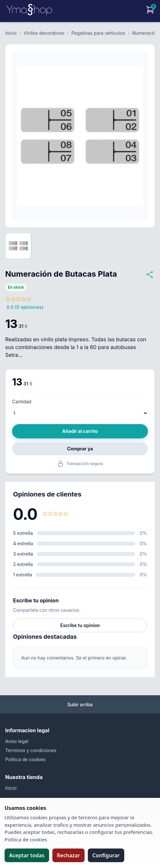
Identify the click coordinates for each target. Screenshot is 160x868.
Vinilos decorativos (44, 33)
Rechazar (68, 855)
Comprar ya (80, 449)
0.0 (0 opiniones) (25, 307)
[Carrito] (150, 10)
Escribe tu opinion (80, 625)
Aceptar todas (27, 855)
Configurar (106, 855)
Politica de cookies (25, 759)
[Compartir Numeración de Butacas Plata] (150, 274)
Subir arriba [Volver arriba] (80, 704)
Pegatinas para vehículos (98, 33)
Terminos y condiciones (31, 750)
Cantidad (22, 402)
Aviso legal (17, 741)
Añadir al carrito (80, 431)
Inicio (11, 33)
